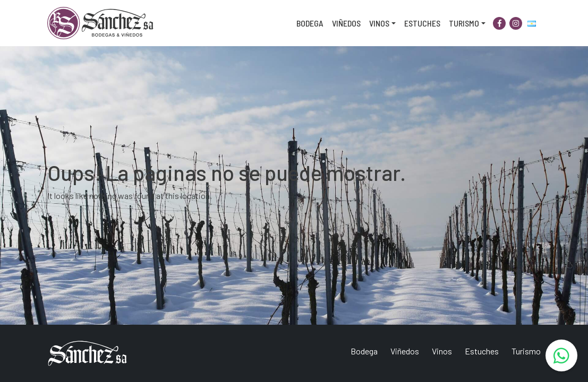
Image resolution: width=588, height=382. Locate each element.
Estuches (422, 23)
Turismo (464, 23)
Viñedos (346, 23)
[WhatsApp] (561, 355)
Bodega (310, 23)
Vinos (379, 23)
